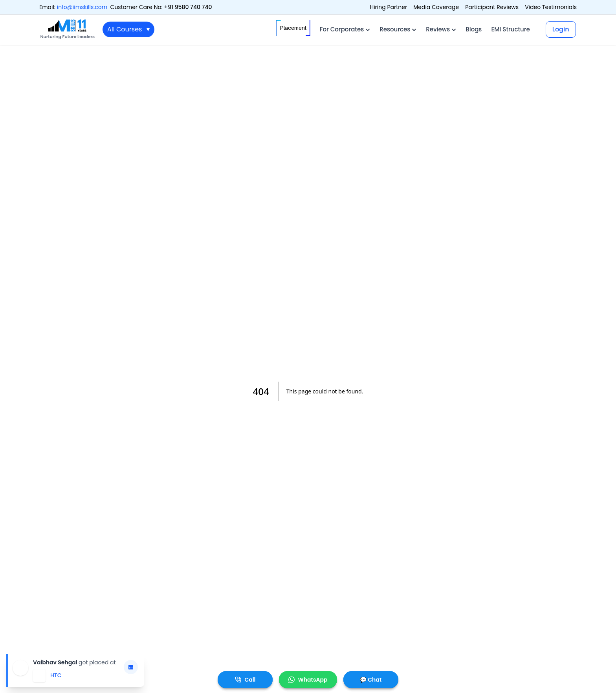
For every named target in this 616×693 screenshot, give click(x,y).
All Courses (128, 29)
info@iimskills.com (82, 7)
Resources (398, 29)
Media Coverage (436, 7)
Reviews (441, 29)
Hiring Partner (388, 7)
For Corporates (345, 29)
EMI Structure (510, 29)
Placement (293, 28)
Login (561, 29)
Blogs (474, 29)
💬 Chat (371, 680)
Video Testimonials (551, 7)
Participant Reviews (492, 7)
